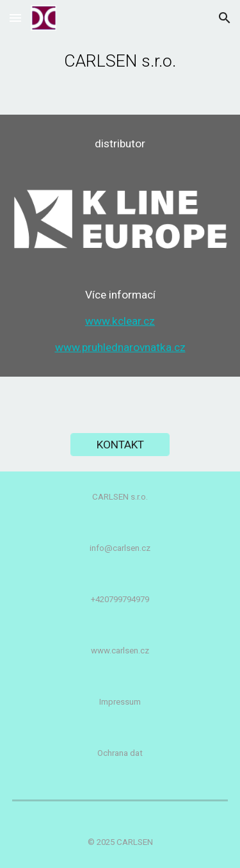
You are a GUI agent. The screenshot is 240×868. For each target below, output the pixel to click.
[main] (120, 57)
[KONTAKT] (120, 444)
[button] (15, 18)
